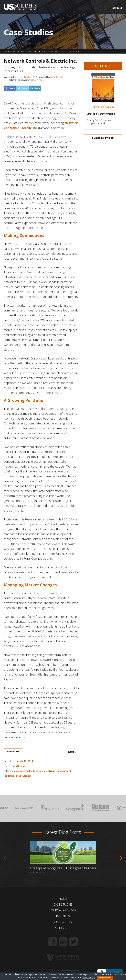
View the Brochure (103, 107)
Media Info (63, 928)
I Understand (105, 978)
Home (63, 899)
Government (64, 771)
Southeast (19, 766)
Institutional (24, 776)
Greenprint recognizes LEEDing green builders (63, 868)
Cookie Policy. (89, 978)
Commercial (23, 771)
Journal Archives (63, 910)
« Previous (13, 751)
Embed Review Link (103, 138)
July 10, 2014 (26, 761)
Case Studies (63, 904)
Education (37, 771)
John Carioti (57, 77)
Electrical (50, 771)
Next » (72, 752)
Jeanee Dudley (24, 77)
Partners (63, 916)
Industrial (9, 776)
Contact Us (63, 922)
